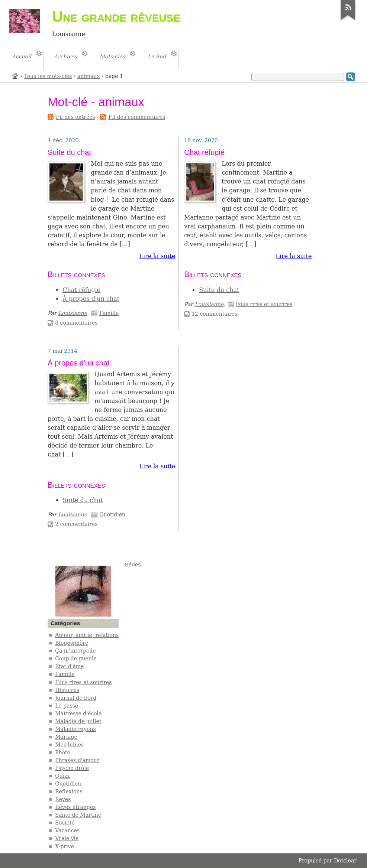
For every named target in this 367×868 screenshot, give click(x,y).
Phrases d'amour (77, 760)
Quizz (62, 776)
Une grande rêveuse (116, 16)
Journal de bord (76, 698)
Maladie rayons (75, 729)
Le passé (67, 706)
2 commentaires (76, 524)
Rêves (63, 799)
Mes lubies (69, 745)
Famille (109, 313)
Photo (63, 752)
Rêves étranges (75, 807)
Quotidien (112, 514)
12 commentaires (214, 314)
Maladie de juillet (78, 721)
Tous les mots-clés (48, 76)
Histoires (67, 690)
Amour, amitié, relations (87, 635)
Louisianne (73, 313)
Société (65, 823)
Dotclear (345, 861)
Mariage (66, 737)
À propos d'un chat (91, 299)
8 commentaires (76, 323)
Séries (133, 564)
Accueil (15, 76)
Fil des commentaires (137, 117)
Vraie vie (67, 838)
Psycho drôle (72, 768)
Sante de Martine (78, 815)
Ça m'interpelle (75, 651)
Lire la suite (157, 256)
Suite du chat (69, 152)
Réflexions (69, 791)
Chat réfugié (81, 290)
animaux (88, 76)
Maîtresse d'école (78, 713)
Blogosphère (72, 643)
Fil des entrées (75, 117)
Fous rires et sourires (264, 304)
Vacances (67, 830)
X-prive (65, 846)
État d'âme (69, 666)
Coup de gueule (76, 659)
